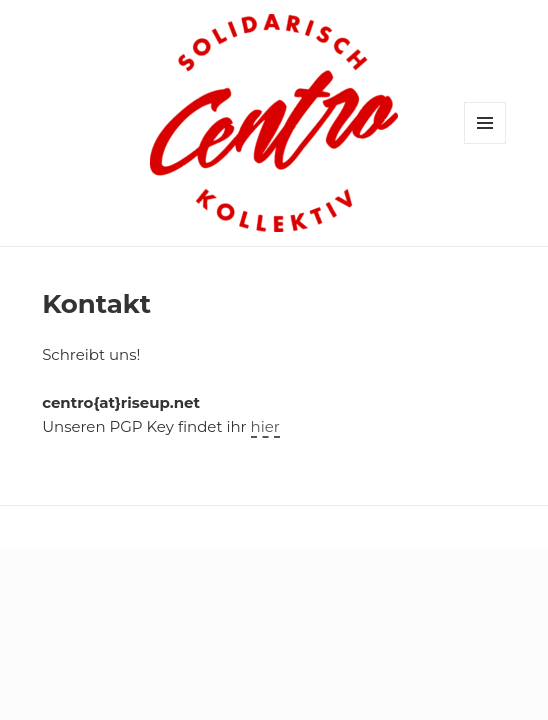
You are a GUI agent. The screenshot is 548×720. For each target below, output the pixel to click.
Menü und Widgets (485, 143)
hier (265, 426)
